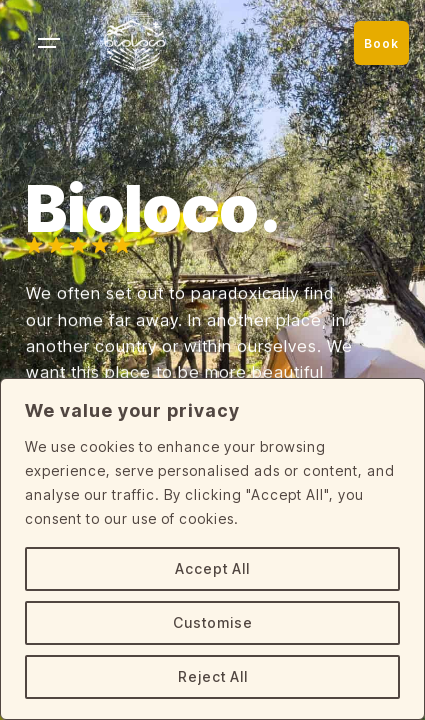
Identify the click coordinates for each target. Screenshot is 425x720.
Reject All (213, 676)
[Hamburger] (46, 43)
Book (381, 43)
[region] (212, 549)
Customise (213, 622)
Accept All (212, 568)
